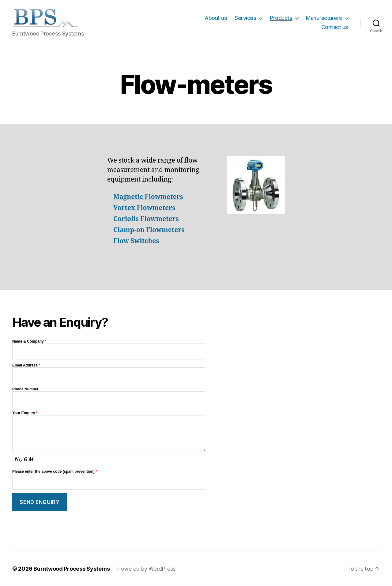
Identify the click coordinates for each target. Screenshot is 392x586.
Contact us (335, 27)
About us (216, 18)
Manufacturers (324, 18)
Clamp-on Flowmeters (149, 230)
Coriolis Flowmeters (146, 219)
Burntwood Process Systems (72, 569)
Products (281, 18)
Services (245, 18)
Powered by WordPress (146, 569)
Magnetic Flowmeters (148, 197)
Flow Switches (136, 241)
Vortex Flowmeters (144, 208)
